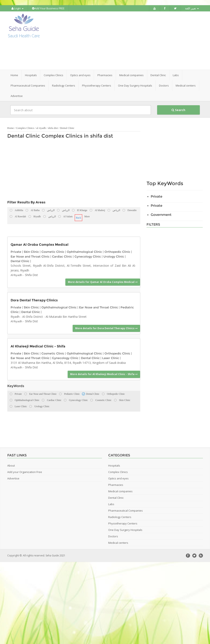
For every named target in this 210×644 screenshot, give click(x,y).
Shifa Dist (31, 275)
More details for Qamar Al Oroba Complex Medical (103, 282)
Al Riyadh (16, 275)
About (11, 465)
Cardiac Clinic (62, 256)
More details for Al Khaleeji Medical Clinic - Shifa (104, 374)
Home (14, 75)
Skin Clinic (31, 252)
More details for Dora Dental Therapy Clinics (106, 328)
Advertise (17, 96)
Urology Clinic (114, 256)
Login (17, 8)
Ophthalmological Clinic (84, 252)
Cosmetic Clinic (53, 252)
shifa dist (53, 128)
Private (16, 252)
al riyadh (41, 128)
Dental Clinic (67, 128)
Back (79, 218)
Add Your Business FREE (48, 8)
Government (161, 214)
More (87, 216)
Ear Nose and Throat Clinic (30, 256)
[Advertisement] (132, 40)
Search (178, 110)
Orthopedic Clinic (117, 252)
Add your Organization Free (25, 472)
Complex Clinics (25, 128)
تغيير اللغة (192, 8)
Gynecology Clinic (88, 256)
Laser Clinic (111, 358)
